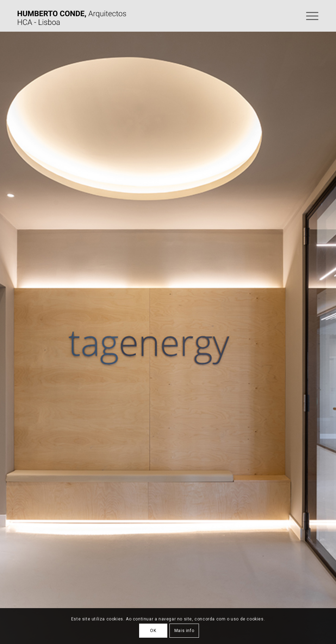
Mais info (184, 631)
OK (153, 631)
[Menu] (309, 16)
